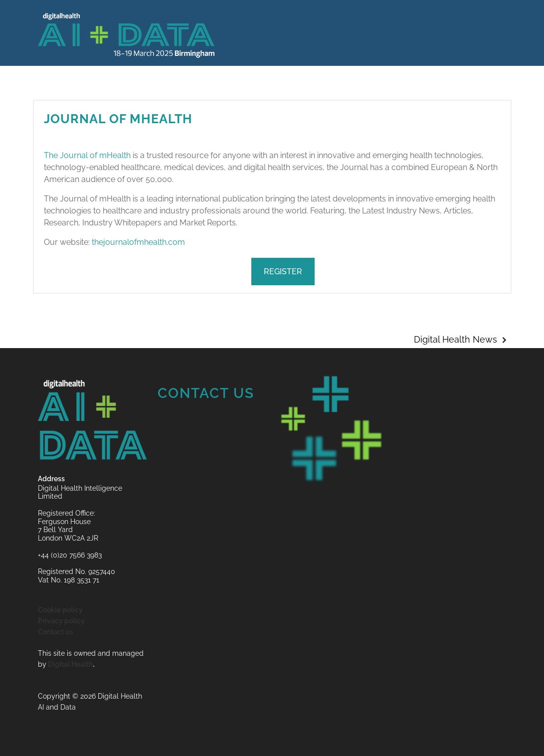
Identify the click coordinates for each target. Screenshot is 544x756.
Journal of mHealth (118, 119)
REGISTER (283, 272)
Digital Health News (455, 339)
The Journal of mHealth (87, 155)
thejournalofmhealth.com (138, 242)
